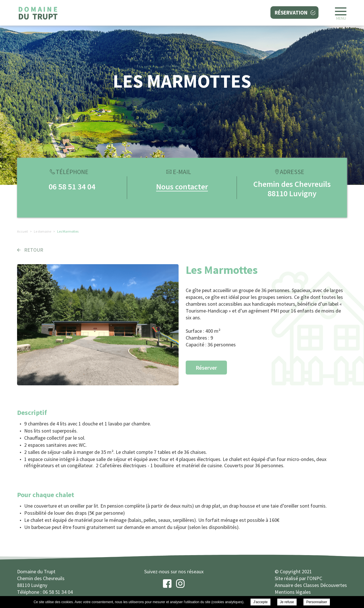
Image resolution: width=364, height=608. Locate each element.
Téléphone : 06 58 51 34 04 (45, 592)
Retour (34, 250)
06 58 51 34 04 (72, 187)
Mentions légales (293, 592)
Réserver (206, 368)
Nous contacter (182, 187)
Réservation (291, 13)
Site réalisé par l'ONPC (298, 578)
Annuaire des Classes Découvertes (311, 585)
